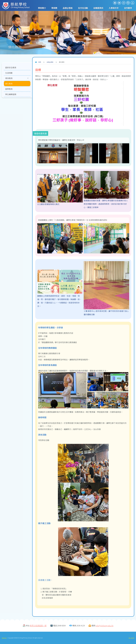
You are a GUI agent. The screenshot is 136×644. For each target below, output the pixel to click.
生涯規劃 (9, 73)
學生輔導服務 (11, 94)
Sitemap (4, 638)
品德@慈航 (68, 8)
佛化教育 (9, 84)
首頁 (40, 62)
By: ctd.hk (131, 638)
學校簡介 (42, 8)
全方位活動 (83, 8)
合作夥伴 (128, 8)
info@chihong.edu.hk (105, 626)
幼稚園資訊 (98, 8)
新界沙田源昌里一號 (38, 626)
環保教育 (9, 78)
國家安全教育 (11, 67)
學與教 (54, 8)
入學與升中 (114, 8)
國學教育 (9, 89)
